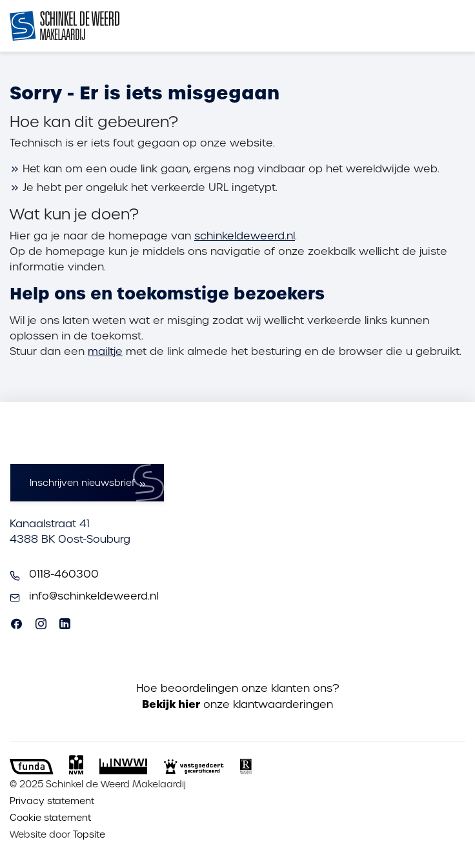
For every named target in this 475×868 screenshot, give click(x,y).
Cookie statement (50, 818)
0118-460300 (64, 574)
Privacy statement (52, 801)
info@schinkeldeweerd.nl (94, 596)
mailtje (105, 351)
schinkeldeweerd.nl (245, 236)
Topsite (89, 834)
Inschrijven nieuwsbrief (82, 483)
